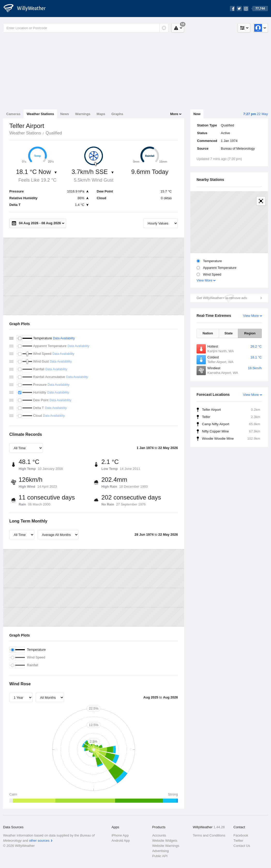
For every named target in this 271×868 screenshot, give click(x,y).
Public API (160, 856)
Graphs (117, 114)
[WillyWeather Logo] (27, 9)
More (174, 114)
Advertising (160, 851)
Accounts (159, 835)
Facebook (241, 835)
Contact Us (242, 846)
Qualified (54, 133)
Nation (208, 333)
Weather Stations (40, 114)
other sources (39, 841)
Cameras (13, 114)
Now (197, 114)
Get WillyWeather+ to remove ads (222, 298)
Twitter (238, 841)
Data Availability (64, 338)
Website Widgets (165, 841)
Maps (101, 114)
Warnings (83, 114)
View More (204, 280)
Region (250, 333)
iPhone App (120, 835)
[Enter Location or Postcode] (86, 28)
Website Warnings (166, 846)
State (229, 333)
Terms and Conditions (209, 835)
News (65, 114)
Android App (121, 841)
